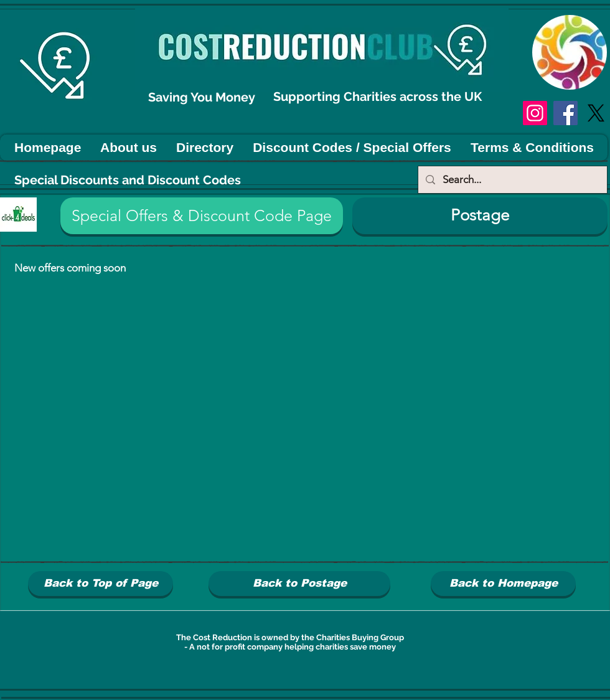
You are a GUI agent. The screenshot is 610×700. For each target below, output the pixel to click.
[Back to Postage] (299, 584)
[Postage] (480, 216)
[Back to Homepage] (503, 584)
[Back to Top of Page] (101, 584)
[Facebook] (565, 113)
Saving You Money (203, 97)
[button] (202, 216)
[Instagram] (535, 113)
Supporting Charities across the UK (379, 97)
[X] (596, 113)
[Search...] (512, 180)
